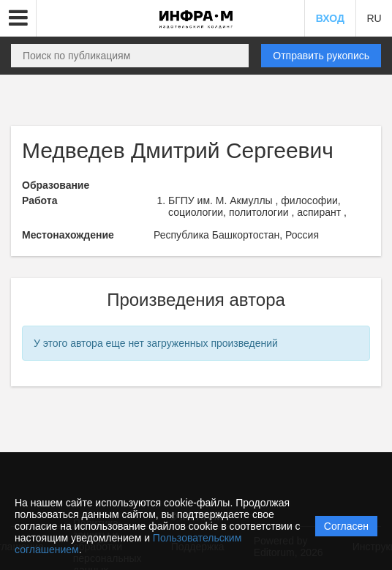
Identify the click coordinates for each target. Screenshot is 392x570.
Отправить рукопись (321, 56)
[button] (18, 18)
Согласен (346, 526)
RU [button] (374, 18)
